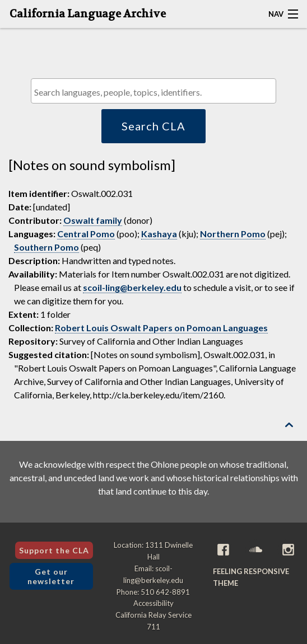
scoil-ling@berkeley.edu (132, 287)
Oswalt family (93, 220)
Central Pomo (86, 234)
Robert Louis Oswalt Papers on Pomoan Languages (161, 328)
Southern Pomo (46, 247)
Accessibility (153, 603)
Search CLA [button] (153, 126)
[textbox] (156, 92)
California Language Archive (88, 14)
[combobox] (153, 91)
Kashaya (159, 234)
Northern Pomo (233, 234)
